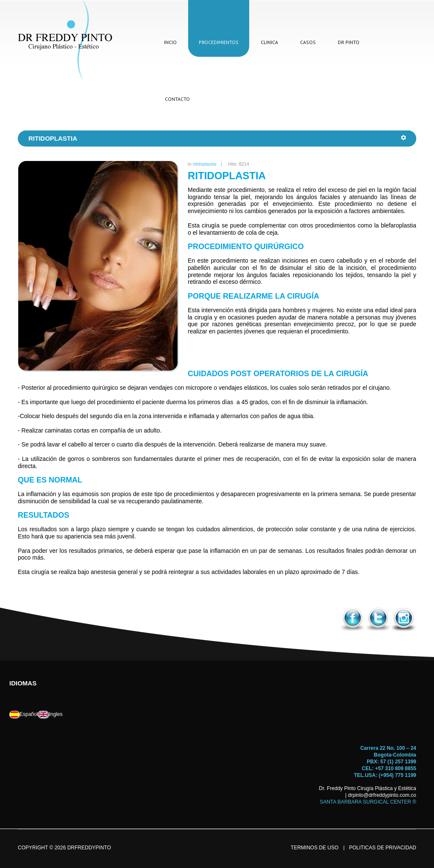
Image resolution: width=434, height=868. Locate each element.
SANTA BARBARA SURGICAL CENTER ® (368, 802)
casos (308, 42)
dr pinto (349, 42)
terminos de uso (315, 848)
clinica (269, 42)
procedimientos (219, 42)
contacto (177, 99)
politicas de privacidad (383, 848)
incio (170, 42)
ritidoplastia (205, 164)
